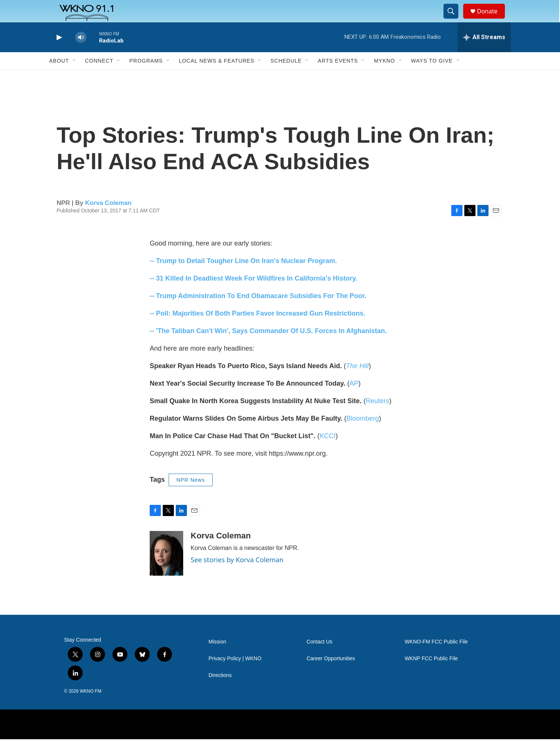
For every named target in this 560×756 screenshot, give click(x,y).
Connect (99, 78)
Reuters (377, 418)
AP (354, 400)
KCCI (327, 453)
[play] (58, 54)
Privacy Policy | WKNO (235, 675)
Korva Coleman (109, 220)
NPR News (191, 497)
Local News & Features (217, 78)
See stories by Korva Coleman (237, 576)
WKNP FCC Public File (431, 675)
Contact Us (319, 659)
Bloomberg (362, 435)
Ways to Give (432, 78)
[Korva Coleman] (166, 570)
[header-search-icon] (454, 20)
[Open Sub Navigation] (74, 78)
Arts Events (338, 78)
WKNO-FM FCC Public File (436, 659)
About (59, 78)
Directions (220, 692)
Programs (146, 78)
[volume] (81, 54)
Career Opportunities (331, 675)
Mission (217, 659)
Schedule (286, 78)
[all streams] (484, 54)
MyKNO (384, 78)
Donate (492, 20)
